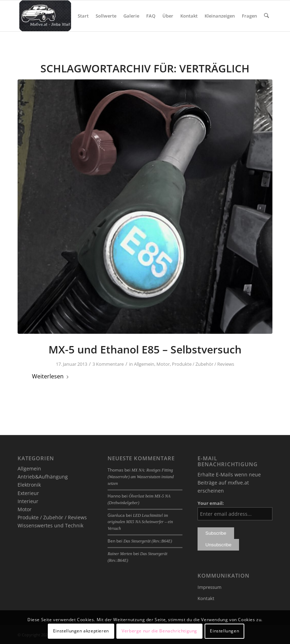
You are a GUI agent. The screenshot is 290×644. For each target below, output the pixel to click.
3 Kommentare (108, 364)
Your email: (211, 503)
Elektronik (29, 485)
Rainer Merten (120, 554)
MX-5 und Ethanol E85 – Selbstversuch (145, 349)
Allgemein (144, 364)
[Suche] (267, 16)
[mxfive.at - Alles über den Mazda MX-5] (45, 16)
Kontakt (206, 598)
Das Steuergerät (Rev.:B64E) (148, 541)
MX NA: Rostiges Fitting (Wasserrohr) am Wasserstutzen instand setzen (141, 477)
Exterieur (28, 493)
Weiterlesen (51, 376)
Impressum (210, 587)
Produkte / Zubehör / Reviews (203, 364)
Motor (163, 364)
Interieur (28, 501)
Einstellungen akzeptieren (81, 631)
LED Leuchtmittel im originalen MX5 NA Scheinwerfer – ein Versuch (140, 522)
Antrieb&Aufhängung (43, 477)
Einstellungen (224, 631)
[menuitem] (83, 16)
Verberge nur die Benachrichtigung (159, 631)
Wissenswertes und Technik (50, 525)
